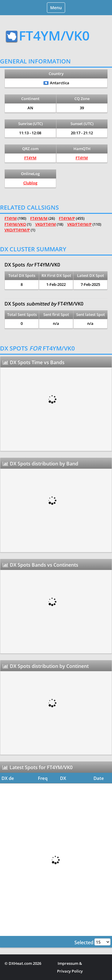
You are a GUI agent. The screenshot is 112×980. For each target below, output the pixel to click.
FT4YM (30, 158)
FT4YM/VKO (15, 224)
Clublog (30, 183)
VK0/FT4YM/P (79, 224)
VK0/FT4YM (46, 224)
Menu (57, 8)
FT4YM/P (67, 218)
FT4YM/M (39, 218)
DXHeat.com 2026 (25, 963)
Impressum (68, 963)
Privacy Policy (70, 971)
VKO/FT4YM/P (17, 230)
